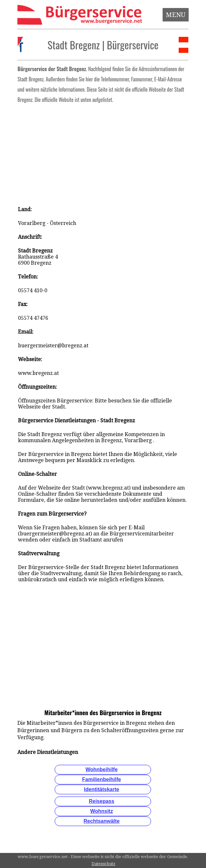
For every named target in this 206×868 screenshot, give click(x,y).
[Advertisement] (103, 153)
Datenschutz (103, 864)
